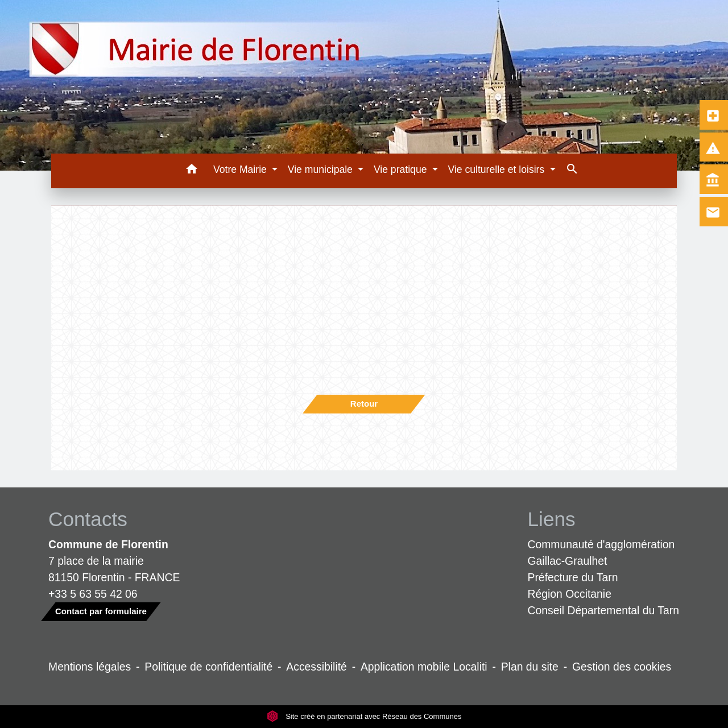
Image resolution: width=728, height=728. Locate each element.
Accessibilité (317, 667)
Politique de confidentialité (208, 667)
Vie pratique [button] (402, 169)
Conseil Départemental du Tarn (604, 610)
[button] (191, 171)
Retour (364, 404)
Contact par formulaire (101, 611)
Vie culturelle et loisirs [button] (497, 169)
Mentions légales (90, 667)
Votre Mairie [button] (241, 169)
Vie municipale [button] (322, 169)
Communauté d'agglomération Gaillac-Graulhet (601, 553)
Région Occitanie (570, 594)
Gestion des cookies (622, 667)
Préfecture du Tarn (573, 577)
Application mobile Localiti (424, 667)
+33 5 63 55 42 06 (93, 594)
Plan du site (530, 667)
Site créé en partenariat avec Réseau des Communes (364, 716)
